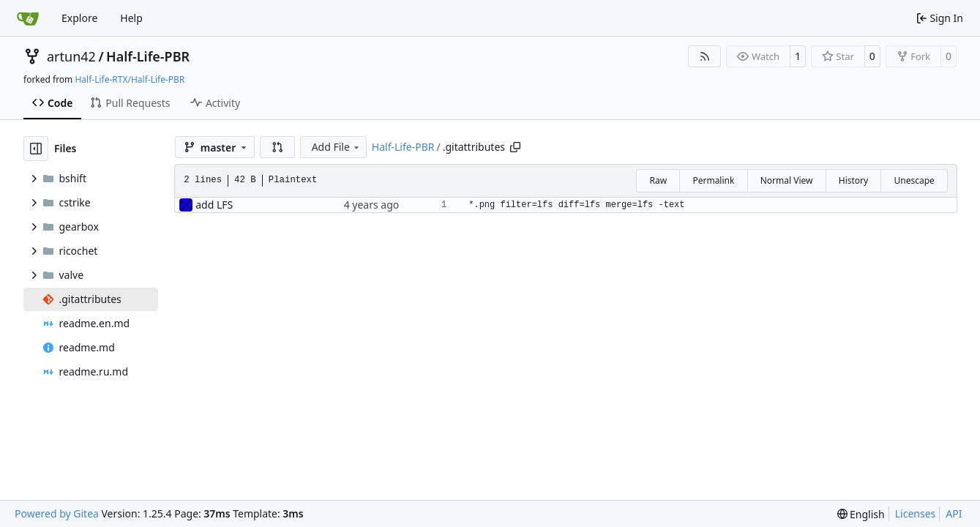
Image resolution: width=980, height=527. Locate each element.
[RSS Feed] (705, 56)
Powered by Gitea (57, 513)
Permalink (713, 180)
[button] (277, 147)
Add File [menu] (337, 147)
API (954, 513)
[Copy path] (515, 147)
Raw (658, 180)
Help (131, 18)
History (853, 180)
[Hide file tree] (36, 149)
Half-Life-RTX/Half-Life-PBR (130, 79)
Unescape (914, 180)
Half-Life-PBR (148, 56)
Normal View (787, 180)
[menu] (861, 514)
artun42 (71, 56)
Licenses (916, 513)
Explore (79, 18)
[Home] (28, 18)
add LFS (214, 205)
